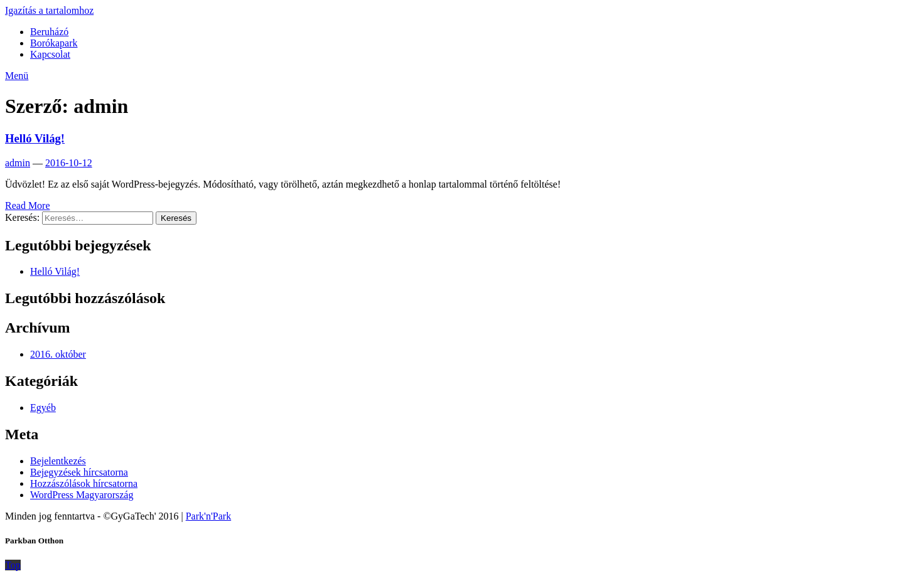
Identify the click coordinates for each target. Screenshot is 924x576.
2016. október (58, 354)
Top (13, 565)
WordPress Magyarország (82, 495)
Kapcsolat (50, 54)
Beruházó (49, 32)
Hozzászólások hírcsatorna (84, 483)
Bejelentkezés (58, 461)
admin (18, 163)
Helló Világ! (35, 138)
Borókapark (54, 43)
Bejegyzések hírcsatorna (79, 472)
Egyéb (43, 408)
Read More (28, 205)
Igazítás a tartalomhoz (49, 10)
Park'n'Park (208, 516)
